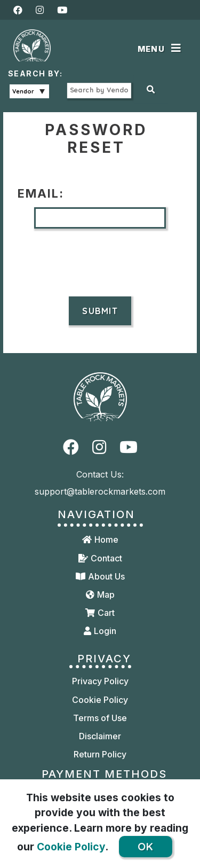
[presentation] (100, 262)
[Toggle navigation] (161, 49)
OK (146, 846)
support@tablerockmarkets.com (100, 491)
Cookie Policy (71, 847)
